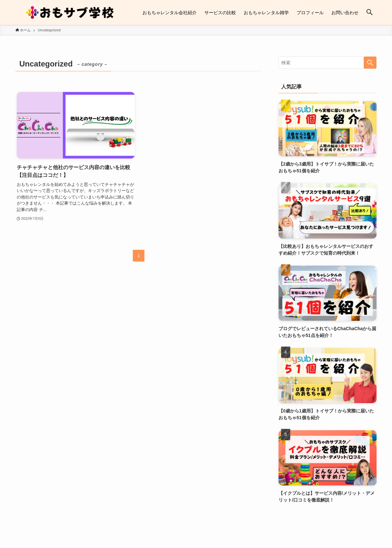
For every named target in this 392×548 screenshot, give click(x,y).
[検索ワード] (328, 63)
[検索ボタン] (369, 12)
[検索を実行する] (370, 63)
